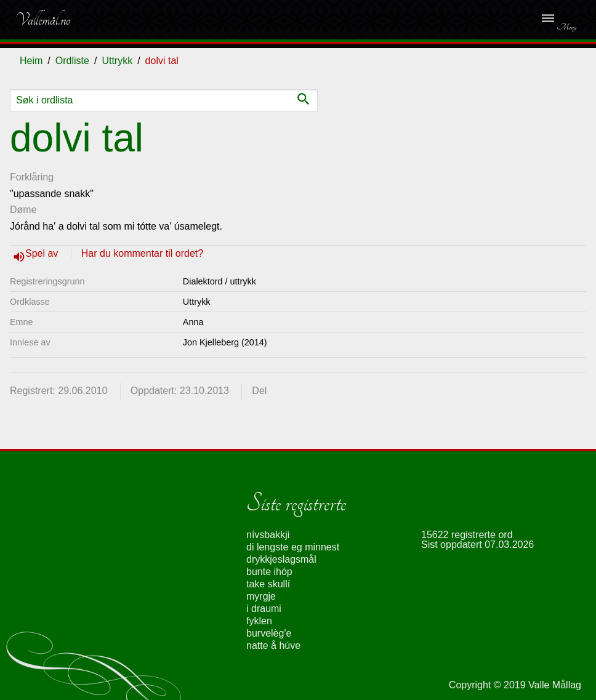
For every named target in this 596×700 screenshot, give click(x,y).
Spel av (43, 253)
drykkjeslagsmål (281, 559)
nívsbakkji (268, 535)
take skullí (268, 584)
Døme (23, 210)
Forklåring (32, 177)
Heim (31, 61)
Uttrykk (117, 61)
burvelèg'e (269, 633)
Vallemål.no (42, 20)
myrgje (261, 596)
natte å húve (273, 646)
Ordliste (72, 61)
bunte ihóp (269, 572)
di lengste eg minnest (293, 547)
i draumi (264, 609)
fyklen (259, 621)
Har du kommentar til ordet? (142, 253)
